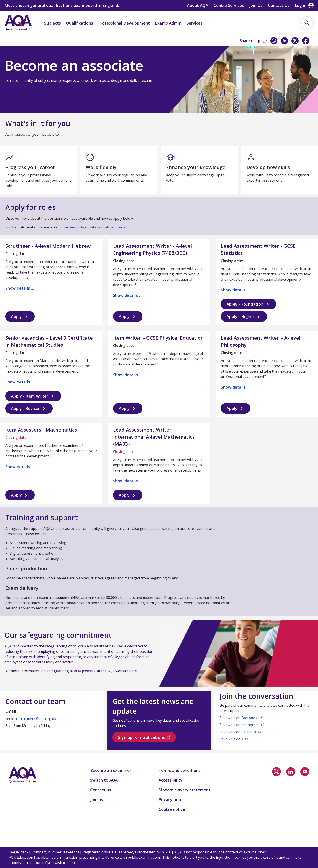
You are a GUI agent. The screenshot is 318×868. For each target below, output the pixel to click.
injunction (70, 857)
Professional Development (124, 23)
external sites (255, 852)
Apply (20, 317)
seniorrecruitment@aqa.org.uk (31, 719)
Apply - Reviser (29, 408)
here (133, 671)
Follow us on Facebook (241, 718)
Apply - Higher (244, 317)
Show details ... (20, 288)
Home (14, 42)
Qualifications (79, 23)
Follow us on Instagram (242, 725)
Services (195, 23)
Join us (33, 42)
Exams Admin (168, 23)
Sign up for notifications (144, 737)
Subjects (52, 23)
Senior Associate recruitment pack (97, 227)
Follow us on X (234, 739)
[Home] (18, 23)
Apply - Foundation (248, 304)
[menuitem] (307, 23)
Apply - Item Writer (33, 396)
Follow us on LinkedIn (240, 732)
